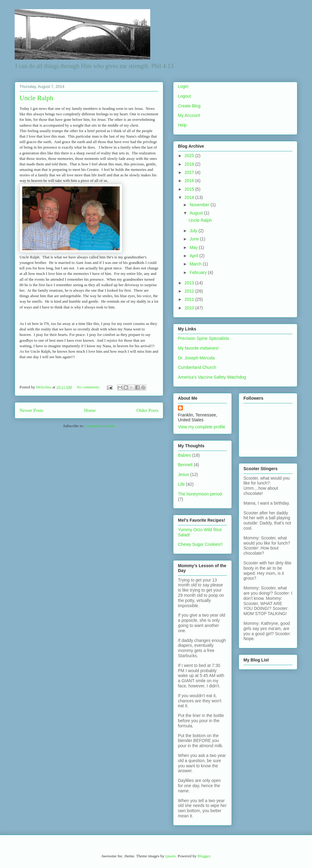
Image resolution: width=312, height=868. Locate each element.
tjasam (170, 856)
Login (183, 86)
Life (181, 484)
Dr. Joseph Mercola (196, 358)
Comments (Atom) (100, 426)
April (194, 256)
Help (182, 125)
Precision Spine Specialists (204, 338)
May (194, 247)
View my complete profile (202, 427)
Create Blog (189, 106)
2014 (190, 197)
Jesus (184, 474)
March (196, 264)
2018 (190, 164)
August (197, 213)
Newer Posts (31, 410)
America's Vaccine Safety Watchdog (212, 377)
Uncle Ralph (36, 98)
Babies (184, 455)
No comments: (89, 387)
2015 (190, 189)
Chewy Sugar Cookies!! (200, 544)
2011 (190, 299)
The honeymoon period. (200, 494)
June (195, 239)
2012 (190, 291)
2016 (190, 181)
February (199, 272)
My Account (189, 115)
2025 (190, 156)
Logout (184, 96)
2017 (190, 172)
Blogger (204, 856)
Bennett (185, 465)
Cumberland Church (197, 367)
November (200, 205)
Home (90, 410)
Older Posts (147, 410)
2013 (190, 283)
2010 (190, 308)
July (194, 231)
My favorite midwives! (198, 348)
